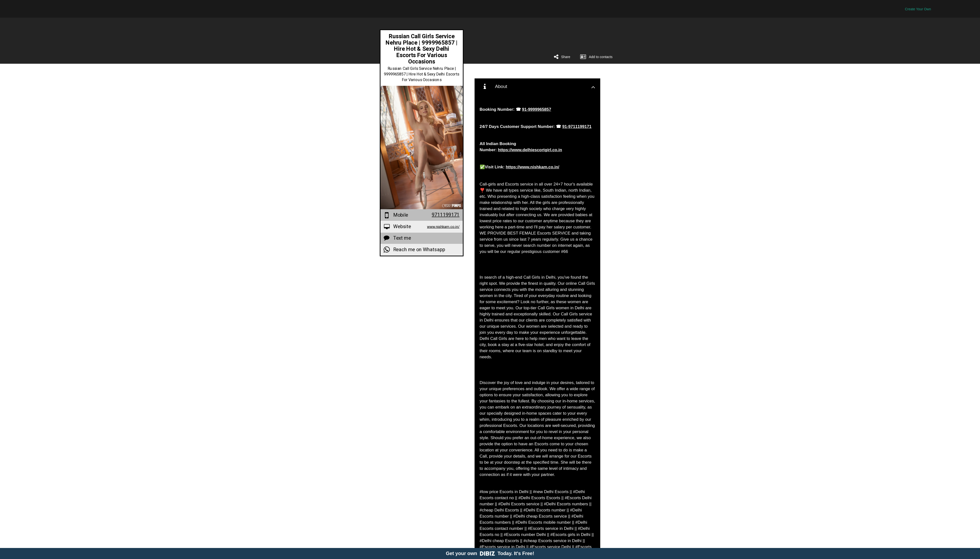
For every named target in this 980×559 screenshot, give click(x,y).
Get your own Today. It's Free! (490, 553)
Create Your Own (918, 9)
